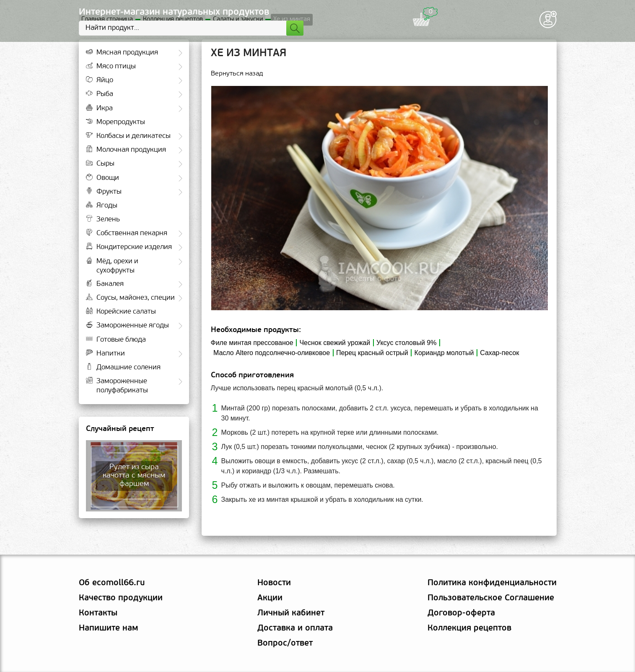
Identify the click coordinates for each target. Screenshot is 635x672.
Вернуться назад (237, 74)
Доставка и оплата (295, 628)
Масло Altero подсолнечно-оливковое (272, 353)
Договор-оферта (461, 613)
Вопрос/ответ (285, 643)
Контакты (98, 613)
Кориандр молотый (444, 353)
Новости (274, 583)
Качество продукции (121, 598)
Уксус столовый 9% (407, 343)
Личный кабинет (291, 613)
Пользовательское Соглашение (491, 598)
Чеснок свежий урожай (335, 343)
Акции (270, 598)
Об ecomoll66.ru (112, 583)
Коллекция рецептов (469, 628)
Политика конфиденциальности (492, 583)
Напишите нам (109, 628)
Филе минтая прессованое (252, 343)
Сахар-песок (499, 353)
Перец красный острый (372, 353)
